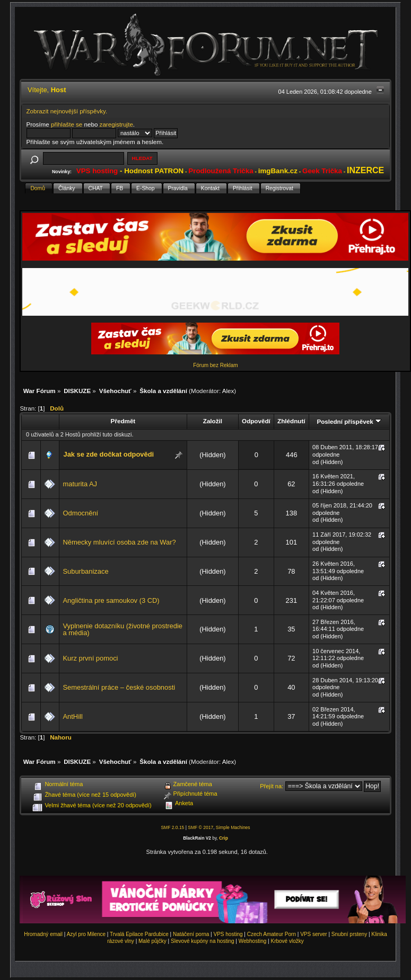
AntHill (72, 716)
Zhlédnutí (291, 421)
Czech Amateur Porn (272, 934)
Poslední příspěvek (349, 421)
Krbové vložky (287, 941)
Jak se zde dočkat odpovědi (108, 454)
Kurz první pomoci (90, 658)
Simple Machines (233, 827)
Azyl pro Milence (86, 934)
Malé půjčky (152, 941)
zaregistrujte (116, 124)
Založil (213, 421)
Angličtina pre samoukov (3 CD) (111, 600)
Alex (228, 391)
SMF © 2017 (200, 827)
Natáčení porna (191, 934)
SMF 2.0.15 (172, 827)
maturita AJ (80, 484)
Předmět (123, 421)
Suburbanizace (85, 571)
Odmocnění (80, 513)
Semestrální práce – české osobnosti (119, 687)
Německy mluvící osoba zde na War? (119, 542)
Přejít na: (272, 786)
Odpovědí (256, 421)
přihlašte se (67, 124)
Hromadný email (43, 934)
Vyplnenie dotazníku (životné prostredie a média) (123, 630)
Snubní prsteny (349, 934)
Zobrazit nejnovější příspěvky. (67, 111)
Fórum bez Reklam (215, 365)
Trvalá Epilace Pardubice (139, 934)
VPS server (314, 934)
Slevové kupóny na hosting (203, 941)
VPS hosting (228, 934)
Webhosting (253, 941)
